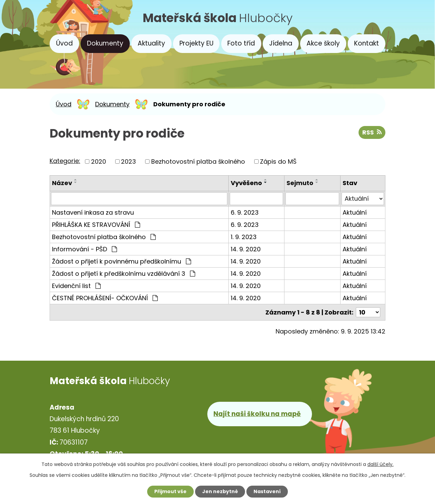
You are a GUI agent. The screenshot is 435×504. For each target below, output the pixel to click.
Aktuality (151, 43)
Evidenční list (76, 286)
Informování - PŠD (84, 249)
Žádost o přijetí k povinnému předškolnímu (121, 261)
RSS (372, 132)
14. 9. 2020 (246, 249)
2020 (99, 161)
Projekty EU (196, 43)
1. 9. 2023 (244, 237)
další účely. (380, 464)
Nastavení (267, 491)
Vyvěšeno (246, 183)
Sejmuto (300, 183)
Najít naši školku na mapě (257, 414)
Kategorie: (65, 161)
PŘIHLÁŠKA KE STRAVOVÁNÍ (96, 225)
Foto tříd (241, 43)
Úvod (64, 43)
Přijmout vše (170, 491)
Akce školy (323, 43)
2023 (128, 161)
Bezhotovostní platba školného (198, 161)
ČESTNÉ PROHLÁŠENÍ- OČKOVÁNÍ (105, 298)
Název (62, 183)
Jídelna (281, 43)
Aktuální (355, 212)
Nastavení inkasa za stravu (93, 212)
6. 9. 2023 (245, 212)
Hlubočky (218, 18)
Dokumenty (105, 43)
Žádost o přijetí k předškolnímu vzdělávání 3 (124, 274)
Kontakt (367, 43)
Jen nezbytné (220, 491)
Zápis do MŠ (278, 161)
